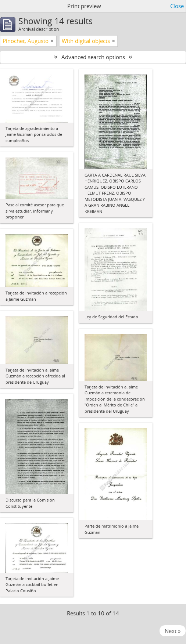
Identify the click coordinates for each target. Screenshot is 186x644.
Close (177, 6)
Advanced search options (93, 57)
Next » (173, 631)
